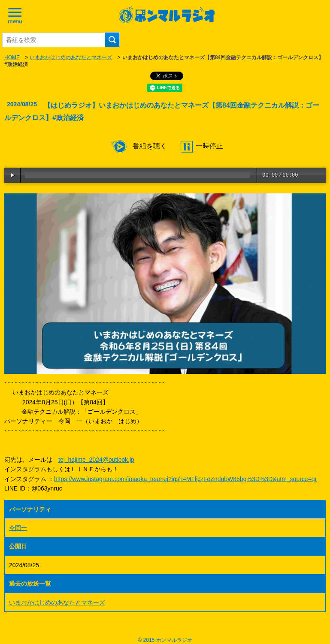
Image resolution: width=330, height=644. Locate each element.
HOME (12, 57)
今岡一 (18, 528)
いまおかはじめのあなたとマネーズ (71, 57)
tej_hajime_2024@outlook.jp (96, 460)
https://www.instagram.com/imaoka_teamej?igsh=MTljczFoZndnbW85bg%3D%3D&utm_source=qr (185, 479)
